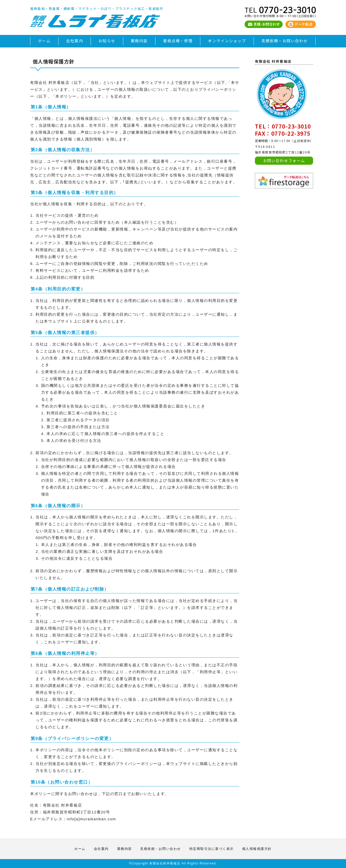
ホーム (44, 41)
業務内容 (139, 41)
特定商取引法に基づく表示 (212, 849)
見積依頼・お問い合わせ (285, 41)
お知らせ (107, 41)
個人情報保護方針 (257, 849)
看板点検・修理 (178, 41)
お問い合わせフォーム (284, 161)
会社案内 (75, 41)
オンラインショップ (227, 41)
